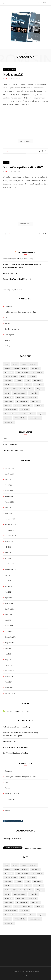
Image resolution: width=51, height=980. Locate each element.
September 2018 (11, 637)
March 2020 (9, 603)
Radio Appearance (10, 273)
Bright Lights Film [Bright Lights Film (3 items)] (22, 372)
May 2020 (8, 592)
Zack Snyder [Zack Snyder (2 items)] (9, 422)
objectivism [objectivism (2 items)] (35, 401)
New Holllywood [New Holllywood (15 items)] (22, 401)
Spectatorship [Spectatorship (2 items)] (27, 405)
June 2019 (8, 615)
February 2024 (10, 519)
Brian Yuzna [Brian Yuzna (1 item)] (9, 372)
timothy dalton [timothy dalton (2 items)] (29, 414)
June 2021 (8, 581)
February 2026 (10, 468)
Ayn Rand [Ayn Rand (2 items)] (33, 364)
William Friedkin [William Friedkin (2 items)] (20, 418)
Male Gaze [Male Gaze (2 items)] (33, 397)
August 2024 (9, 502)
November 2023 (10, 524)
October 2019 (10, 609)
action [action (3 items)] (24, 364)
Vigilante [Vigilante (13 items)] (42, 414)
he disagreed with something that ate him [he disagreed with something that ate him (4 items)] (18, 389)
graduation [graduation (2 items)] (38, 385)
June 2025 (8, 479)
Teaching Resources (12, 329)
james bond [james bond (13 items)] (9, 397)
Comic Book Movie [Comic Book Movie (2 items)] (11, 376)
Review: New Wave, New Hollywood (17, 279)
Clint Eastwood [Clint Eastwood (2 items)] (37, 372)
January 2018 (9, 665)
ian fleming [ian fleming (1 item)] (34, 393)
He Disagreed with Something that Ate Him (20, 312)
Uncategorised (9, 70)
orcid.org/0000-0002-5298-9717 (16, 711)
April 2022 (9, 558)
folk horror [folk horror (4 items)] (8, 385)
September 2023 (11, 536)
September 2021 (11, 569)
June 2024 (8, 508)
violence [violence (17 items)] (8, 418)
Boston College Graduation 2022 (23, 167)
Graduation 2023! (14, 74)
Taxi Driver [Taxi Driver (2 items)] (24, 410)
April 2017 (9, 682)
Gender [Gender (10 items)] (19, 385)
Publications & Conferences (13, 450)
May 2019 (8, 620)
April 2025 (9, 485)
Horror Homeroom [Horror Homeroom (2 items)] (19, 393)
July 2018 (8, 648)
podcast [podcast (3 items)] (7, 405)
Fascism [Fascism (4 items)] (19, 381)
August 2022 (9, 541)
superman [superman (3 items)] (39, 405)
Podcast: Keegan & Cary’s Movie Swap (18, 259)
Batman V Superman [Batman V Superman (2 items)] (21, 368)
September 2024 (11, 496)
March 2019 (9, 626)
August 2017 (9, 676)
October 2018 (10, 631)
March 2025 (9, 491)
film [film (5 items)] (27, 381)
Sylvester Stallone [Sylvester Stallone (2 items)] (10, 410)
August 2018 (9, 643)
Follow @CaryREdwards (33, 848)
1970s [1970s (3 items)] (7, 364)
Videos (6, 162)
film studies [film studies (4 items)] (37, 381)
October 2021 (10, 564)
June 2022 (8, 553)
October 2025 (10, 474)
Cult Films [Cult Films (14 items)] (32, 376)
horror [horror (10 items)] (7, 393)
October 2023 (10, 530)
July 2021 (8, 575)
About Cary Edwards (10, 444)
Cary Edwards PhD (26, 252)
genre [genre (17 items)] (28, 385)
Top (25, 975)
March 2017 (9, 688)
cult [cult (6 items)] (23, 376)
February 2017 (10, 693)
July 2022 (8, 547)
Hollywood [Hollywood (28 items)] (40, 389)
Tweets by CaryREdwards (12, 839)
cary (7, 78)
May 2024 (8, 513)
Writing (8, 346)
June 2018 (8, 654)
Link (6, 318)
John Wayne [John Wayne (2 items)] (21, 397)
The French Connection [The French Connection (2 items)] (12, 414)
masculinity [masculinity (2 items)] (8, 401)
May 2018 (8, 660)
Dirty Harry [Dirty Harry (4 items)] (8, 381)
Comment (8, 306)
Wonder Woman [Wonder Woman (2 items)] (35, 418)
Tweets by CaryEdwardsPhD (13, 290)
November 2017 (10, 671)
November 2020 (10, 586)
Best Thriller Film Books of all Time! (16, 753)
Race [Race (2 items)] (16, 405)
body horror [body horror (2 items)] (36, 368)
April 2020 (9, 598)
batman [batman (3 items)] (7, 368)
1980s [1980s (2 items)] (15, 364)
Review (7, 323)
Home (5, 439)
